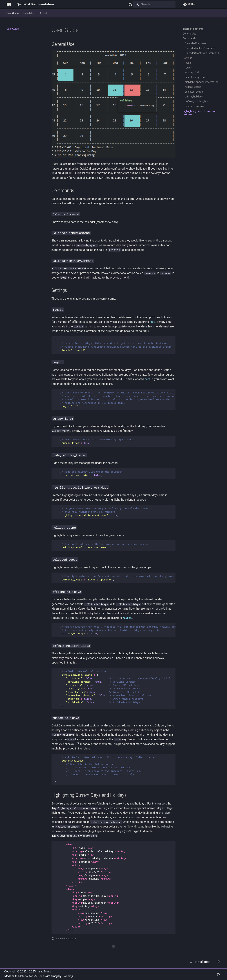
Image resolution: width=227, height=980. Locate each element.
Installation (29, 13)
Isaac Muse (44, 971)
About (43, 13)
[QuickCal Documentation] (9, 4)
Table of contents (193, 29)
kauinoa (127, 618)
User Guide (13, 13)
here (153, 322)
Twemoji (67, 976)
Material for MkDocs (32, 976)
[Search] (154, 4)
